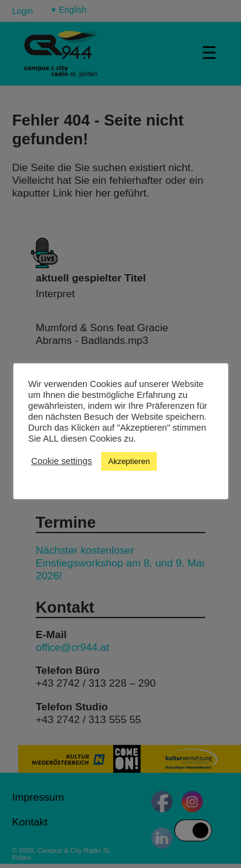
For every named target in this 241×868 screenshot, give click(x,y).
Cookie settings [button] (62, 461)
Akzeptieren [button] (129, 461)
